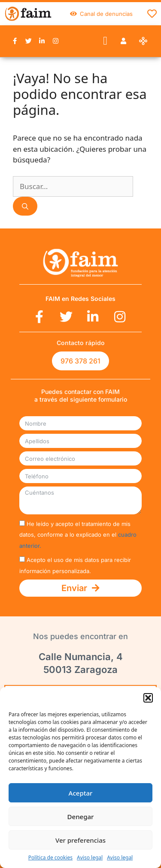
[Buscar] (25, 206)
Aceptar (81, 793)
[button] (148, 698)
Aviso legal (90, 857)
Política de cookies (50, 857)
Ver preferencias (80, 840)
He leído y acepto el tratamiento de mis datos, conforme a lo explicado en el (78, 535)
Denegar (81, 817)
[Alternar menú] (152, 14)
